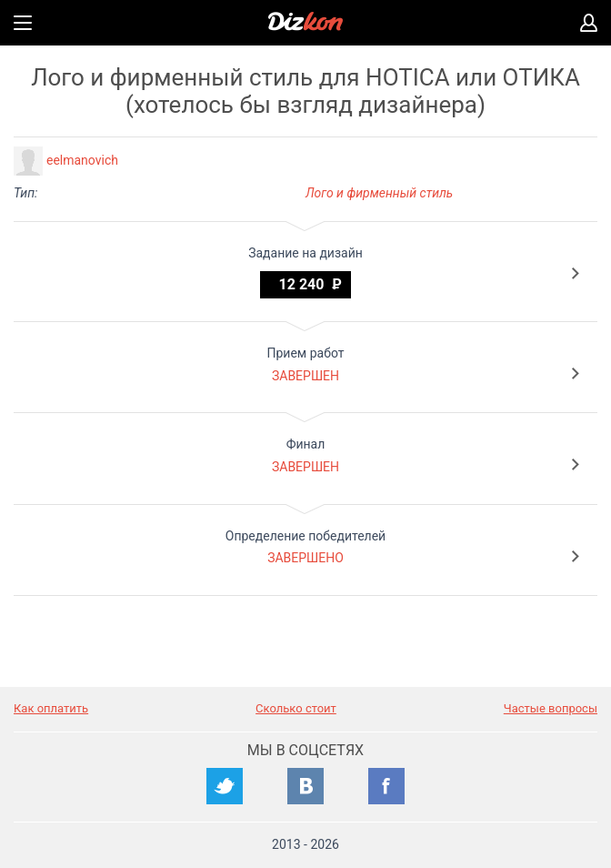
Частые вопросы (551, 708)
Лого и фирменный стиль (379, 193)
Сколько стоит (296, 708)
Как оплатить (51, 708)
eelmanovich (82, 160)
